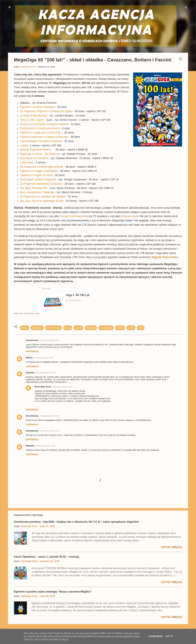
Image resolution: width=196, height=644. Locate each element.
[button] (180, 59)
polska (131, 328)
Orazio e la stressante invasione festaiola (44, 124)
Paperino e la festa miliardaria (37, 107)
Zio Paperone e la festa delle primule (41, 167)
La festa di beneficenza (33, 116)
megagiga (91, 328)
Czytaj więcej (172, 547)
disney (68, 328)
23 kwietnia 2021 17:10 (62, 387)
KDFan (29, 358)
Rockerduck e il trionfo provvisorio (40, 128)
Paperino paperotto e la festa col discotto (44, 137)
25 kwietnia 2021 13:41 (46, 446)
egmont (78, 328)
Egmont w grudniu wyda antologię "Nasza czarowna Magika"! (53, 592)
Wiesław (30, 446)
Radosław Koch (43, 387)
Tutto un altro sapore (32, 120)
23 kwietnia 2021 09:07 (44, 358)
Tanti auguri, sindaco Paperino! (38, 179)
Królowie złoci (129, 216)
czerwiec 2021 (54, 328)
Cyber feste (27, 162)
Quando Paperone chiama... (36, 150)
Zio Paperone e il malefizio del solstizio (43, 197)
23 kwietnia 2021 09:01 (49, 340)
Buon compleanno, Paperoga (37, 192)
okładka (120, 328)
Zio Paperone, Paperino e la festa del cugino (46, 111)
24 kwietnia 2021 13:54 (49, 416)
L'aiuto (24, 145)
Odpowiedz (32, 351)
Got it (169, 636)
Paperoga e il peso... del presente (40, 154)
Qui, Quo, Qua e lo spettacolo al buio (42, 201)
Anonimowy (32, 416)
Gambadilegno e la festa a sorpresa (41, 141)
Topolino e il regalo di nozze (36, 175)
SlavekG (30, 373)
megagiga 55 (106, 328)
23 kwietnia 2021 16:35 (46, 373)
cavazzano (37, 328)
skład (141, 328)
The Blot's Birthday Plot (34, 188)
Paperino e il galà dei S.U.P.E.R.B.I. (41, 133)
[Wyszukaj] (186, 8)
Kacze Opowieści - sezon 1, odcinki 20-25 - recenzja (46, 557)
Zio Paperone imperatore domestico (41, 184)
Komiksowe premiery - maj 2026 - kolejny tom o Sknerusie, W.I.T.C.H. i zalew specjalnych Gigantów (76, 522)
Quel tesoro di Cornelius (34, 158)
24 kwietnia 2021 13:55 (49, 431)
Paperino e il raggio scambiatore (39, 171)
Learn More (156, 636)
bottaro (25, 328)
